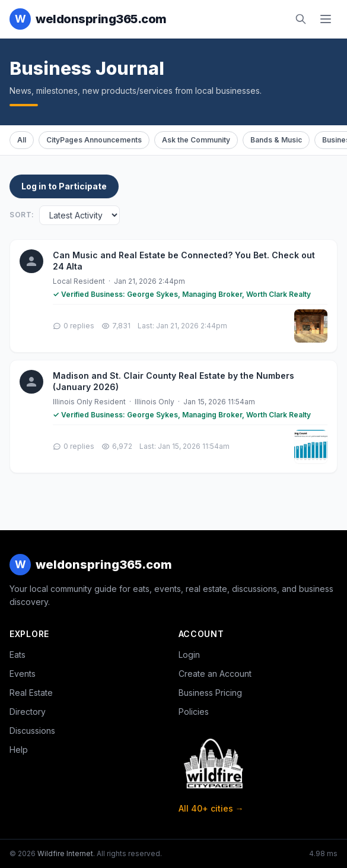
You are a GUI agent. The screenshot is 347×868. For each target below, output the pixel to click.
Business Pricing (210, 693)
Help (19, 750)
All (22, 140)
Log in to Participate (64, 186)
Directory (28, 712)
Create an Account (215, 674)
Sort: (22, 215)
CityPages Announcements (94, 140)
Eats (17, 655)
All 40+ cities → (211, 808)
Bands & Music (276, 140)
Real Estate (31, 693)
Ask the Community (196, 140)
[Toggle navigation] (326, 19)
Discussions (32, 731)
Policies (194, 712)
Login (189, 655)
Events (23, 674)
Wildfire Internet (65, 853)
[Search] (301, 19)
